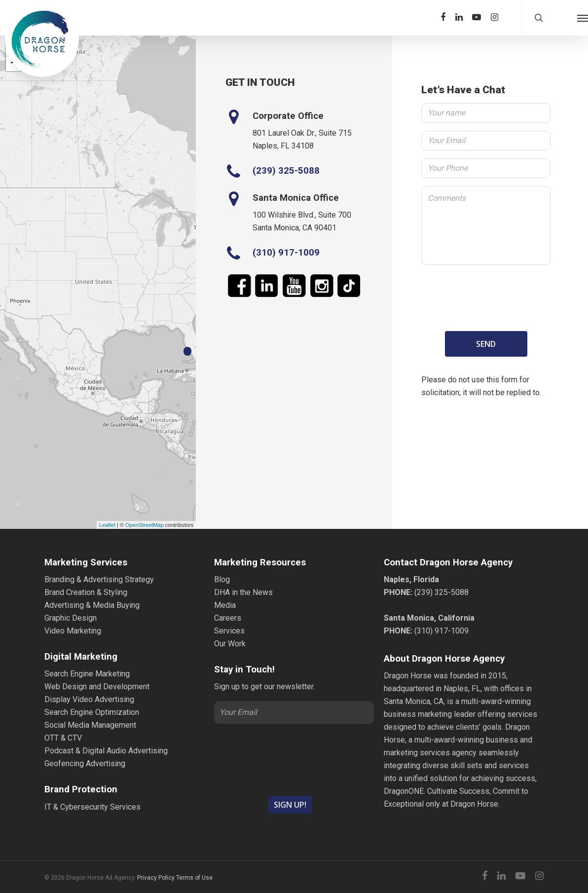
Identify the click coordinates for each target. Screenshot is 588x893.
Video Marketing (73, 631)
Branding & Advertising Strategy (99, 579)
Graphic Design (71, 618)
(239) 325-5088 (286, 171)
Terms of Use (194, 878)
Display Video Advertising (89, 699)
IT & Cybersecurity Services (92, 807)
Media (225, 605)
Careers (228, 618)
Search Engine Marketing (87, 674)
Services (229, 631)
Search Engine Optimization (92, 712)
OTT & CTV (63, 738)
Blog (222, 579)
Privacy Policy (156, 878)
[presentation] (486, 296)
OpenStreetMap (145, 525)
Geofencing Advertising (85, 763)
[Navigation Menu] (583, 18)
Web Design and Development (97, 687)
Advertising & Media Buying (92, 605)
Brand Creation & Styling (86, 592)
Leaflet (107, 525)
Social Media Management (90, 725)
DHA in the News (243, 592)
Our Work (230, 644)
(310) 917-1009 (286, 253)
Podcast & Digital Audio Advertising (106, 751)
